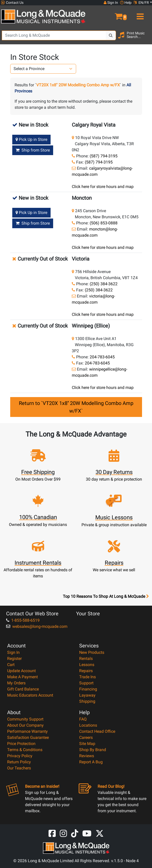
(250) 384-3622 (104, 284)
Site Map (87, 744)
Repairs (86, 671)
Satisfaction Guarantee (28, 737)
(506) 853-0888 (104, 223)
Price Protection (21, 744)
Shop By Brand (93, 750)
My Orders (16, 683)
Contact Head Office (97, 731)
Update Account (21, 671)
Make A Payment (22, 677)
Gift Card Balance (23, 689)
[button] (114, 14)
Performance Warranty (27, 731)
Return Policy (19, 762)
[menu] (139, 14)
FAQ (83, 719)
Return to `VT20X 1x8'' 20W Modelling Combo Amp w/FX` (76, 407)
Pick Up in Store (31, 139)
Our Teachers (19, 768)
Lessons (87, 665)
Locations (88, 725)
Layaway (87, 695)
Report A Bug (91, 762)
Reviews (87, 756)
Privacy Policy (20, 756)
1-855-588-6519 (23, 620)
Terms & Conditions (25, 750)
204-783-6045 (102, 357)
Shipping (87, 701)
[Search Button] (111, 35)
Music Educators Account (30, 695)
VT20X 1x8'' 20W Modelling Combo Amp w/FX (78, 85)
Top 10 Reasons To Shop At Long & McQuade (106, 596)
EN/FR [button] (141, 3)
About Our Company (25, 725)
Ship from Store (33, 150)
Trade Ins (87, 677)
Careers (86, 737)
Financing (88, 689)
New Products (92, 652)
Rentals (86, 659)
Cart (11, 665)
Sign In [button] (111, 3)
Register (14, 659)
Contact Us (12, 3)
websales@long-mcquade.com (37, 626)
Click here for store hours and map (103, 187)
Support (86, 683)
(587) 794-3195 (104, 156)
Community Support (25, 719)
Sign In (13, 652)
